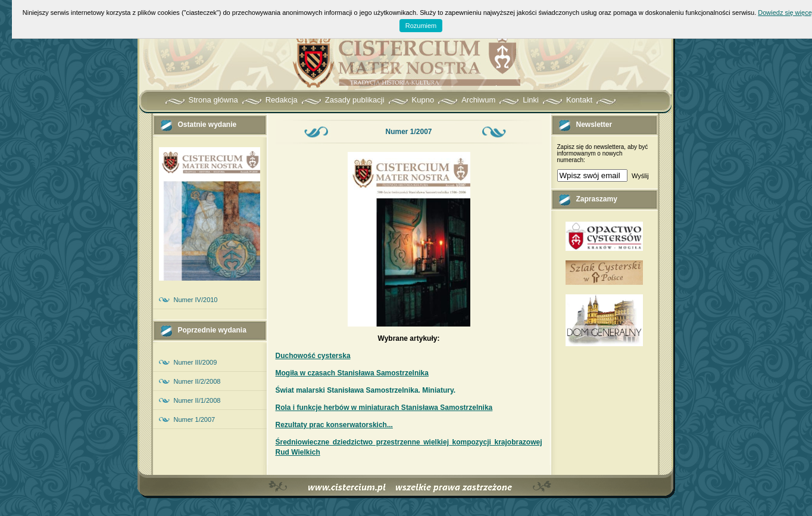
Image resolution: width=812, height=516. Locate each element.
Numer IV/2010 (196, 300)
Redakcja (282, 100)
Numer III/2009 (196, 362)
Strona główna (213, 100)
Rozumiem (421, 26)
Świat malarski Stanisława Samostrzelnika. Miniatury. (366, 390)
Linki (531, 100)
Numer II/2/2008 (197, 381)
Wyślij (640, 176)
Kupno (423, 100)
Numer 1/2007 (195, 419)
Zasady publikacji (355, 100)
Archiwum (478, 100)
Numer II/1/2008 (197, 400)
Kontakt (579, 100)
